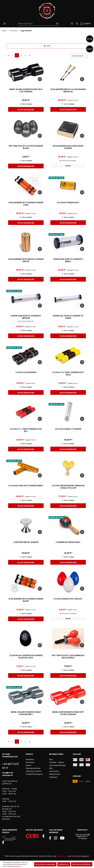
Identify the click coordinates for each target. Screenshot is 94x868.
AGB (51, 768)
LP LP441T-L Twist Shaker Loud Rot (26, 430)
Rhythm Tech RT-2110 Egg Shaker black (26, 147)
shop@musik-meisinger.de (8, 774)
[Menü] (5, 23)
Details (68, 166)
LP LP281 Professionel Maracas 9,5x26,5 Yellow (68, 487)
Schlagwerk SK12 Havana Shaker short (26, 600)
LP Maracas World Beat (68, 542)
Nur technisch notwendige (45, 864)
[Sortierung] (79, 56)
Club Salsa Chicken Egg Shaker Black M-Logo (26, 657)
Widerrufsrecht (55, 774)
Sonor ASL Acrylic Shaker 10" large (68, 317)
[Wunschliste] (72, 24)
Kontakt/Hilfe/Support (34, 774)
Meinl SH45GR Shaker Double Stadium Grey (26, 713)
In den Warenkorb (26, 110)
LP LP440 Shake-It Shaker (68, 429)
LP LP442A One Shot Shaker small (26, 486)
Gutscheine (30, 762)
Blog (51, 759)
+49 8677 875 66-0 (10, 766)
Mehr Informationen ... (15, 866)
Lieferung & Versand (33, 771)
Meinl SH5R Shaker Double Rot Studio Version (68, 713)
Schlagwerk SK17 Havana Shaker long (26, 204)
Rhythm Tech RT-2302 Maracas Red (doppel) (68, 657)
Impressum (53, 777)
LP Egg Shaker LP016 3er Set (68, 599)
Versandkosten (62, 856)
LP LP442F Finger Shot (68, 203)
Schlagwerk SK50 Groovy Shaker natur (26, 260)
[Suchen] (57, 24)
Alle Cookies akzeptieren (82, 864)
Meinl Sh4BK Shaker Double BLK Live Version (26, 90)
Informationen (56, 754)
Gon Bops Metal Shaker (26, 542)
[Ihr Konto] (77, 24)
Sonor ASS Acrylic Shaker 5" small (68, 260)
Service (29, 754)
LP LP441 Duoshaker (26, 372)
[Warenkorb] (86, 24)
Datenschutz (54, 771)
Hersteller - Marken (57, 762)
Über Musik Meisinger (58, 765)
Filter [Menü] (47, 46)
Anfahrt (29, 765)
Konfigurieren (64, 864)
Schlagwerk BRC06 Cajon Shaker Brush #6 (68, 90)
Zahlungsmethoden (33, 768)
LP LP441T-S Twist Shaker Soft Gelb (68, 373)
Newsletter (30, 759)
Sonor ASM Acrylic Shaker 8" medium (26, 317)
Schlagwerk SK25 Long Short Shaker (68, 147)
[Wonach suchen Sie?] (36, 24)
